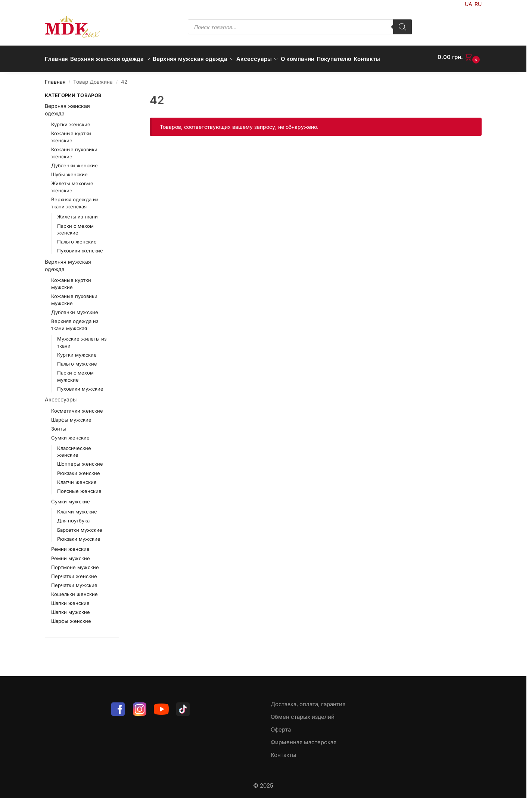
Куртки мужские (77, 351)
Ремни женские (70, 545)
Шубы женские (69, 170)
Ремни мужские (71, 554)
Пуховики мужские (80, 385)
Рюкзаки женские (79, 469)
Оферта (281, 726)
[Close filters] (121, 92)
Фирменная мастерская (304, 738)
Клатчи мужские (77, 508)
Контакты (283, 751)
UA (469, 4)
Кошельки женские (74, 590)
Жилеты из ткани (77, 213)
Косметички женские (77, 407)
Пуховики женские (80, 247)
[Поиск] (402, 27)
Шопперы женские (80, 460)
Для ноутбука (73, 517)
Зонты (59, 425)
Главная (55, 78)
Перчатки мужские (74, 581)
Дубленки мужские (75, 308)
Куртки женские (71, 121)
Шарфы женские (71, 617)
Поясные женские (79, 487)
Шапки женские (70, 599)
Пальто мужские (77, 360)
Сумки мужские (71, 497)
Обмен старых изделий (303, 713)
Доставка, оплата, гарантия (308, 700)
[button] (460, 57)
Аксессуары (61, 396)
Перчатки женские (74, 572)
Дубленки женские (74, 161)
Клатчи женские (77, 478)
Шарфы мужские (71, 416)
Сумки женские (70, 434)
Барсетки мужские (80, 526)
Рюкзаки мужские (79, 535)
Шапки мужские (71, 608)
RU (478, 4)
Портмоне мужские (75, 563)
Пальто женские (77, 238)
